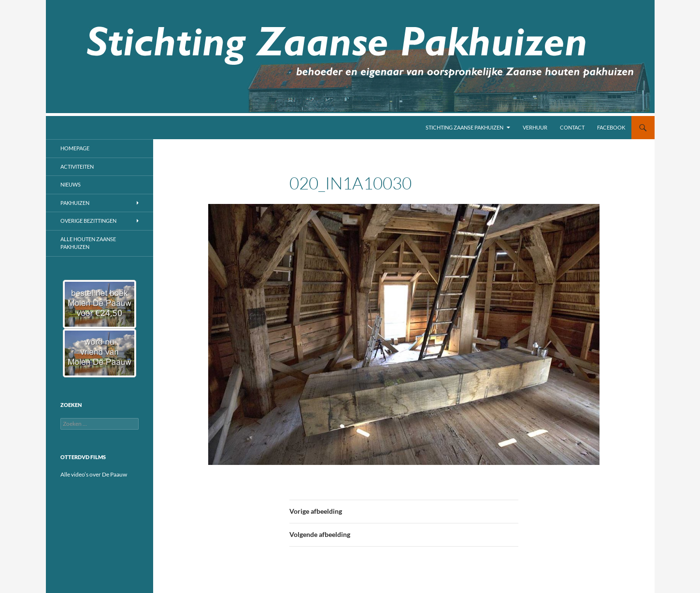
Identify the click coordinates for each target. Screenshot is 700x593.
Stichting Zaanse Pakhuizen (464, 127)
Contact (572, 127)
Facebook (611, 127)
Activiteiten (77, 166)
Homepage (75, 148)
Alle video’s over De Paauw (94, 474)
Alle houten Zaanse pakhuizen (88, 243)
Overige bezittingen (88, 221)
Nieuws (71, 184)
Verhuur (535, 127)
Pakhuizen (75, 203)
